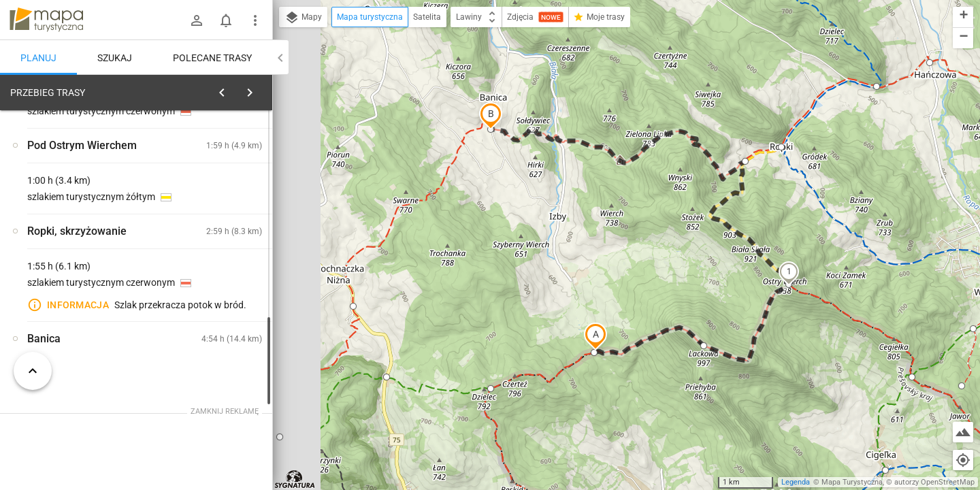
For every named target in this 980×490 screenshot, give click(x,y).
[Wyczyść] (261, 89)
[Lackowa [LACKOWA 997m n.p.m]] (82, 294)
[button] (595, 336)
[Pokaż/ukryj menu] (255, 20)
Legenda (796, 482)
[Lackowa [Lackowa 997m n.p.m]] (218, 265)
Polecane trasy (212, 58)
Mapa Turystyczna (852, 482)
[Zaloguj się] (197, 20)
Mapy (303, 18)
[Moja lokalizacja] (963, 460)
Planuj (38, 58)
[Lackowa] (218, 323)
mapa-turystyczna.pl (46, 20)
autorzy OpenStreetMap (934, 482)
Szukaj (115, 58)
